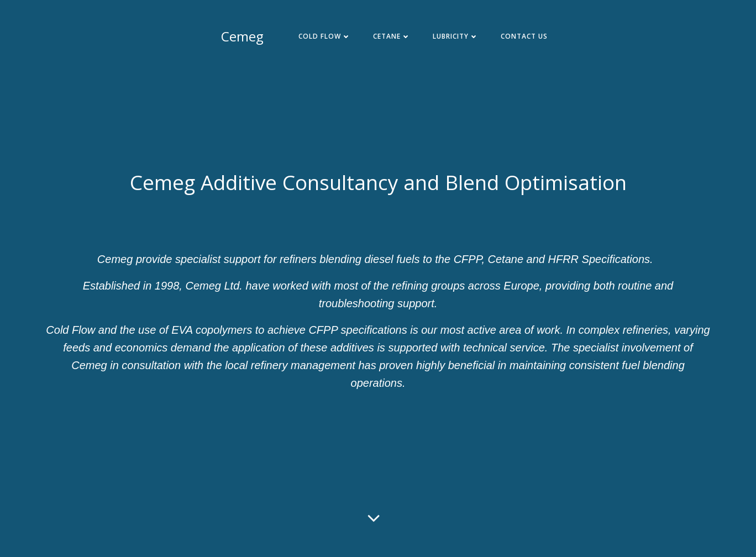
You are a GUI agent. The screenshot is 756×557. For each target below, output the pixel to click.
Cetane (392, 36)
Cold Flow (325, 36)
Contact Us (524, 36)
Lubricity (456, 36)
